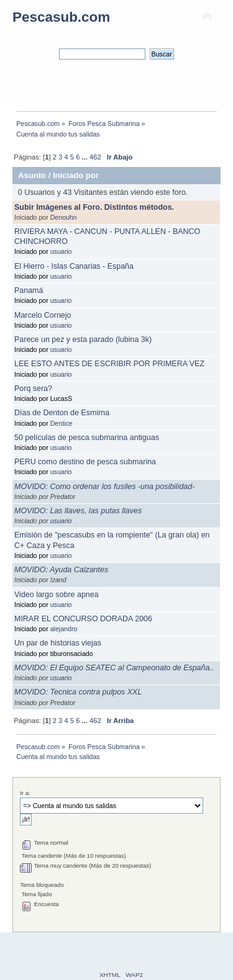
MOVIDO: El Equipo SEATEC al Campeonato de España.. (114, 668)
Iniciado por (76, 175)
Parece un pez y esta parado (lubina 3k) (83, 339)
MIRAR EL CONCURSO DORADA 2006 (83, 619)
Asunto (32, 175)
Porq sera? (33, 389)
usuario (61, 251)
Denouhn (64, 217)
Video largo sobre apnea (57, 595)
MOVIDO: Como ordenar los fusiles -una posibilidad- (104, 487)
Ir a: (25, 793)
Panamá (29, 290)
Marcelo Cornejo (43, 315)
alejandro (64, 629)
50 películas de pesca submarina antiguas (87, 438)
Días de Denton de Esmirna (62, 413)
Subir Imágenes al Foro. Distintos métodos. (94, 207)
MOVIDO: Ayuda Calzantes (61, 570)
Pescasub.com (61, 17)
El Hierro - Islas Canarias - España (74, 266)
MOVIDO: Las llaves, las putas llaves (78, 511)
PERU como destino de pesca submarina (85, 462)
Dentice (62, 423)
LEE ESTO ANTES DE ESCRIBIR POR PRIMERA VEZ (109, 364)
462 (95, 157)
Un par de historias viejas (58, 643)
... (86, 157)
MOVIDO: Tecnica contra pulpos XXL (78, 692)
